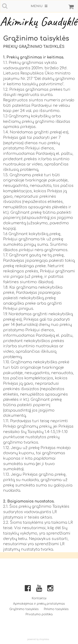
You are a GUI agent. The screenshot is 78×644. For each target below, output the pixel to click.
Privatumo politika (39, 614)
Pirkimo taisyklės (56, 609)
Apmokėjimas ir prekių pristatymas (39, 604)
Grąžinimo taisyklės (24, 609)
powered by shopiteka (38, 639)
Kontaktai (39, 598)
